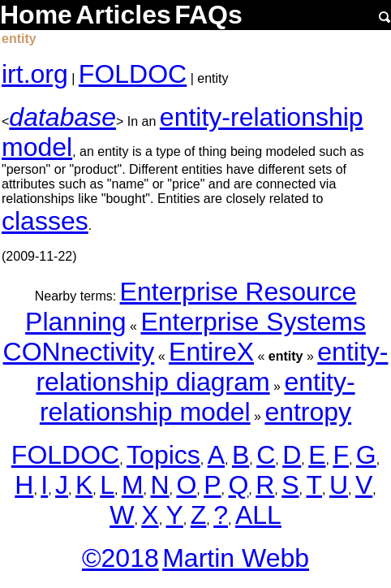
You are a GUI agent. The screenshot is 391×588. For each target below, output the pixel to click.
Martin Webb (236, 558)
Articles (123, 15)
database (62, 117)
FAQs (208, 15)
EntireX (211, 352)
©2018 (120, 558)
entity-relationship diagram (212, 367)
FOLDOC (133, 74)
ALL (258, 515)
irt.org (35, 74)
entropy (308, 412)
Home (36, 15)
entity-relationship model (198, 397)
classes (45, 221)
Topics (163, 455)
